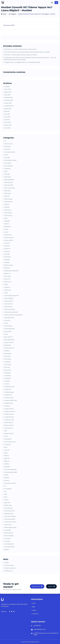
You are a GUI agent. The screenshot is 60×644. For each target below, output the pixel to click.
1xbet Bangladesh (9, 180)
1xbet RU (7, 207)
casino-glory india (9, 318)
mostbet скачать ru (10, 411)
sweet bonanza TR (9, 511)
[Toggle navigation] (56, 3)
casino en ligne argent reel (11, 295)
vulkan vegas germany (10, 527)
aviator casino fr (9, 240)
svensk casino (8, 505)
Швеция (7, 549)
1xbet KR (7, 196)
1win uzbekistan (9, 166)
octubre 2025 (8, 103)
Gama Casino (8, 331)
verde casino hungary (10, 516)
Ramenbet (7, 467)
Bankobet (7, 260)
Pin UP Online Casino (10, 442)
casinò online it (8, 307)
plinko (6, 453)
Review (6, 475)
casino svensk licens (10, 309)
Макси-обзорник (9, 536)
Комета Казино (9, 533)
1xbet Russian (8, 213)
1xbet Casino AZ (9, 182)
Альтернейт (8, 530)
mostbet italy (8, 395)
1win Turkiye (8, 163)
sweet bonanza (8, 508)
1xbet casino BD (9, 185)
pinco (6, 447)
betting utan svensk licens (11, 271)
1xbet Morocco (8, 202)
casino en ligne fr (9, 298)
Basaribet (7, 262)
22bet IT (7, 224)
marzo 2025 (8, 122)
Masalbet (7, 351)
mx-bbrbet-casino (9, 420)
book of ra (7, 279)
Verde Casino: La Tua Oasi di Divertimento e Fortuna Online (20, 49)
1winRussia (7, 169)
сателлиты (7, 538)
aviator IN (7, 243)
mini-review (8, 356)
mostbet (7, 384)
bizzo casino (8, 276)
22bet (6, 218)
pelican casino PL (9, 433)
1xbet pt (7, 204)
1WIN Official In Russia (10, 160)
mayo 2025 (7, 117)
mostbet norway (9, 398)
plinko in (7, 456)
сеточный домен (9, 544)
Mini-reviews (8, 359)
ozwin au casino (9, 428)
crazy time (7, 320)
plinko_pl (7, 461)
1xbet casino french (10, 188)
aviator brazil (8, 235)
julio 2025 (7, 111)
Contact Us (35, 614)
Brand (6, 284)
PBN (6, 431)
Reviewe (7, 478)
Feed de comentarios (10, 568)
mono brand (8, 364)
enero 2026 (7, 95)
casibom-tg (7, 290)
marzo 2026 (8, 89)
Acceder (7, 562)
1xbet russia (8, 210)
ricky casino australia (10, 483)
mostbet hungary (9, 392)
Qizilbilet (7, 464)
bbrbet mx (7, 268)
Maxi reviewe (8, 353)
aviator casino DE (9, 238)
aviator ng (7, 251)
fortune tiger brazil (9, 329)
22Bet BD (7, 221)
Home (4, 14)
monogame (8, 378)
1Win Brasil (7, 146)
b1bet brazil (8, 257)
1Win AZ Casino (8, 144)
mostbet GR (8, 389)
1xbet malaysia (8, 199)
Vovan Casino (8, 525)
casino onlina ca (9, 301)
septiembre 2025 (9, 106)
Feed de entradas (9, 565)
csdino (6, 323)
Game (6, 334)
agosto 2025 (8, 109)
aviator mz (7, 249)
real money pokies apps (11, 472)
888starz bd (8, 226)
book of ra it (8, 282)
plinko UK (7, 458)
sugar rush (7, 502)
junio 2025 (7, 114)
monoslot (7, 381)
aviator (6, 232)
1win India (7, 157)
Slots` (6, 497)
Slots (6, 494)
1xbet (6, 171)
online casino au (9, 422)
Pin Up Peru (8, 445)
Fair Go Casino (8, 326)
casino (6, 293)
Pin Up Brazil (8, 439)
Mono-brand (8, 370)
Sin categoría (12, 14)
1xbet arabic (8, 177)
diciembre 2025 (8, 98)
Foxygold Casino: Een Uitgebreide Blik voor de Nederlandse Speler (22, 62)
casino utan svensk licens (11, 312)
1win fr (6, 155)
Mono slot (7, 367)
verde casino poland (10, 519)
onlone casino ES (9, 425)
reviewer (7, 480)
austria (6, 229)
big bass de (7, 273)
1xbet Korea (8, 193)
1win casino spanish (10, 152)
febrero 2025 (8, 125)
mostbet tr (7, 406)
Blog (33, 607)
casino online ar (9, 304)
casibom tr (7, 287)
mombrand (7, 362)
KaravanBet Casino (10, 340)
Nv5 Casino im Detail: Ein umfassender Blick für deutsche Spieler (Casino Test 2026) (27, 52)
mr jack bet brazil (9, 417)
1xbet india (7, 191)
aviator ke (7, 246)
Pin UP (6, 436)
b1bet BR (7, 254)
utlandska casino (9, 514)
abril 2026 (7, 86)
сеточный (7, 541)
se (5, 486)
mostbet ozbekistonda (11, 400)
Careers (34, 610)
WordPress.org (8, 571)
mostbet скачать (9, 409)
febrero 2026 (8, 92)
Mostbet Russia (9, 403)
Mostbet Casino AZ (10, 387)
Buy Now (51, 586)
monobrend (8, 376)
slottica (6, 500)
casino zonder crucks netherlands (13, 315)
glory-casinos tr (9, 337)
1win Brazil (7, 149)
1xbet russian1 (8, 215)
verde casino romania (10, 522)
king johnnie (8, 345)
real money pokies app (10, 469)
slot (5, 491)
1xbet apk (7, 174)
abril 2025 (7, 120)
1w (5, 141)
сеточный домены (9, 547)
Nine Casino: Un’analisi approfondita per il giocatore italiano (21, 55)
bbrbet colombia (9, 265)
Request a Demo (37, 586)
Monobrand (7, 373)
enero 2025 (7, 128)
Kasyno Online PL (9, 342)
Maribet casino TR (9, 348)
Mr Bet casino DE (9, 414)
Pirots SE (7, 450)
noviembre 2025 (9, 100)
